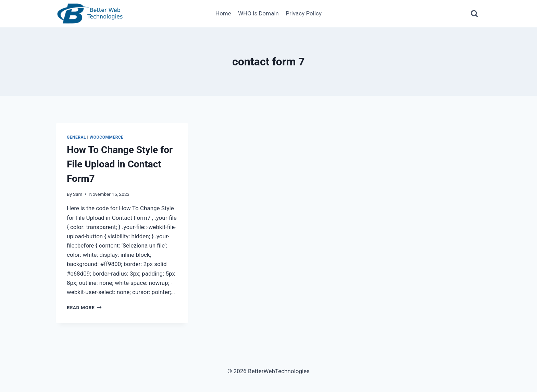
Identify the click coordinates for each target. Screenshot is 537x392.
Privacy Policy (304, 13)
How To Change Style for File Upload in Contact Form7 (120, 164)
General (76, 137)
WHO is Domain (258, 13)
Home (223, 13)
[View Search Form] (474, 14)
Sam (78, 194)
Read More (84, 307)
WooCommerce (107, 137)
